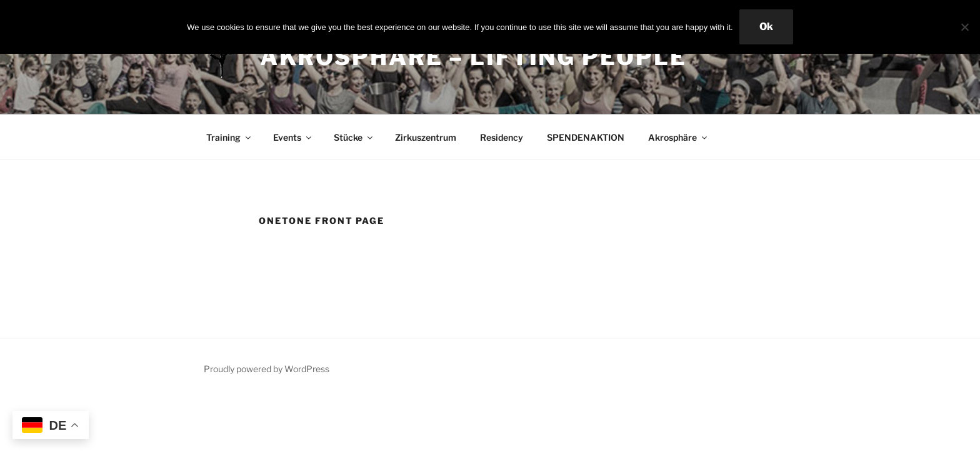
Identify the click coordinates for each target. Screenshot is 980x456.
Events (293, 137)
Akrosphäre (678, 137)
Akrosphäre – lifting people (473, 57)
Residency (502, 137)
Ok (766, 27)
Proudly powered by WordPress (267, 369)
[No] (964, 27)
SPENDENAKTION (586, 137)
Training (229, 137)
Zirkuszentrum (426, 137)
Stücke (354, 137)
